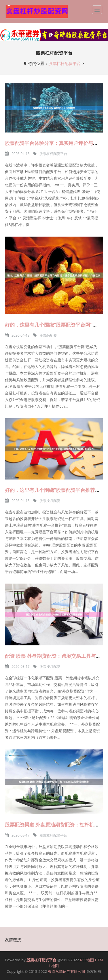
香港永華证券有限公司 (67, 971)
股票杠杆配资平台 (65, 63)
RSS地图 (87, 960)
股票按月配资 (50, 501)
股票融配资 (48, 335)
